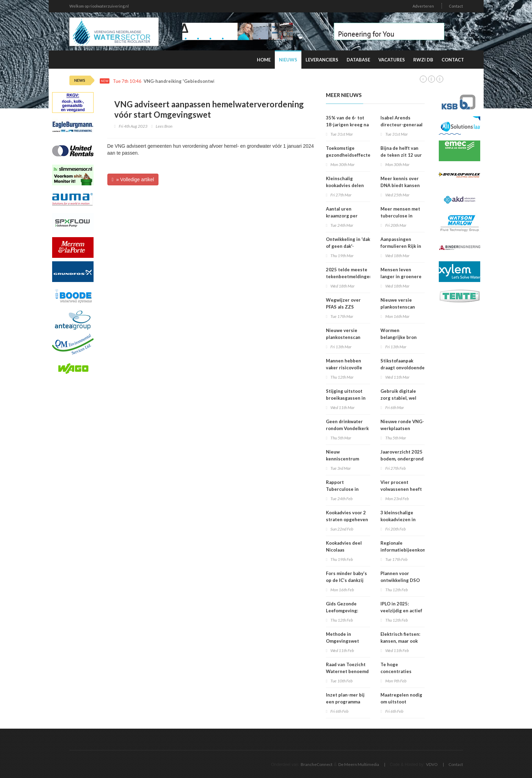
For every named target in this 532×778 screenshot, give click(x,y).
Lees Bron (164, 126)
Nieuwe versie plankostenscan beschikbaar (398, 307)
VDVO (432, 764)
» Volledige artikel (133, 179)
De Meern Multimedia (359, 764)
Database (358, 60)
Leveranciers (322, 60)
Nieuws (288, 60)
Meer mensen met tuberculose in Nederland (400, 216)
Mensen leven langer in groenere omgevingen (401, 276)
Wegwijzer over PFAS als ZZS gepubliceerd (343, 307)
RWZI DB (423, 60)
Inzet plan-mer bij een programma (345, 698)
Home (264, 60)
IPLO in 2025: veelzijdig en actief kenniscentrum (401, 611)
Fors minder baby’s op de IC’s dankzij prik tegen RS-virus (347, 580)
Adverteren (423, 6)
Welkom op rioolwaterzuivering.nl (99, 6)
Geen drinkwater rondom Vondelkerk (347, 425)
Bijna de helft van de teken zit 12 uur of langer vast (401, 155)
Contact (456, 6)
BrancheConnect (317, 764)
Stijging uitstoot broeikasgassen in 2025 (346, 398)
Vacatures (392, 60)
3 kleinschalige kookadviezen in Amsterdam (398, 519)
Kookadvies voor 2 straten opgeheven (347, 516)
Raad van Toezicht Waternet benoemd (347, 668)
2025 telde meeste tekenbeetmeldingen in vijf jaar (349, 276)
